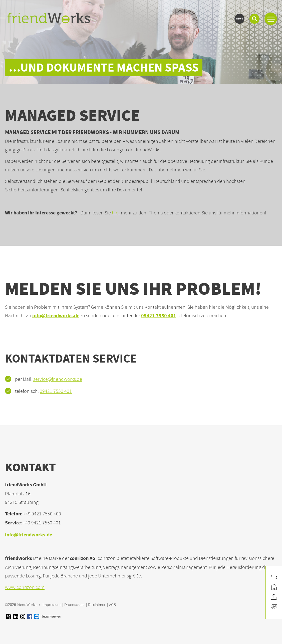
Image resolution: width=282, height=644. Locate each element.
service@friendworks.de (58, 379)
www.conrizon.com (25, 587)
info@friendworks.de (56, 316)
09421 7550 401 (159, 316)
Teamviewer (48, 616)
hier (116, 213)
